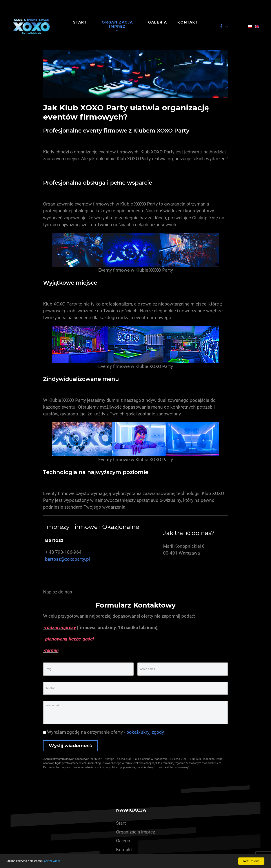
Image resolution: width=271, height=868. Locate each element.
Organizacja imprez (135, 832)
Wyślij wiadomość (70, 745)
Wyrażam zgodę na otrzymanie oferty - (104, 732)
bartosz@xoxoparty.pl (67, 559)
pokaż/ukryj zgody (145, 732)
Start (121, 823)
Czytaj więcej (59, 862)
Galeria (123, 841)
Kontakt (124, 850)
